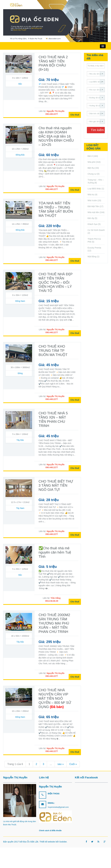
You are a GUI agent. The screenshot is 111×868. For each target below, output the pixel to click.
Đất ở (90, 156)
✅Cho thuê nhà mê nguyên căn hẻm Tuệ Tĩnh (55, 552)
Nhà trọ (91, 195)
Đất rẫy (91, 218)
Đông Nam (20, 301)
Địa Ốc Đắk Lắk (31, 842)
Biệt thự (91, 168)
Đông (20, 373)
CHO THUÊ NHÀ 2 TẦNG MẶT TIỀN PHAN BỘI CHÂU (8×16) (53, 63)
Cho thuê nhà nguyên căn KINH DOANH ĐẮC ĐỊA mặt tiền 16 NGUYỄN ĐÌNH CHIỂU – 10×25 (56, 136)
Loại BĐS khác (94, 189)
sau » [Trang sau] (61, 764)
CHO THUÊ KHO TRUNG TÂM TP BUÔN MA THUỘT (53, 351)
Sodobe (63, 842)
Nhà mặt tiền (93, 212)
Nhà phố (91, 162)
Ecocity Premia (94, 248)
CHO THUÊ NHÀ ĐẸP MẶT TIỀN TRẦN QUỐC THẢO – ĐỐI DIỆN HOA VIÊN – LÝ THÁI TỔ (56, 282)
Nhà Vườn (92, 200)
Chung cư (92, 174)
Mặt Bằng (92, 257)
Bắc (20, 84)
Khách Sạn (93, 224)
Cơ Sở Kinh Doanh (96, 230)
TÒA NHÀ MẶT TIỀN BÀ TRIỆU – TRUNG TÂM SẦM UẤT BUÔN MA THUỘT (56, 209)
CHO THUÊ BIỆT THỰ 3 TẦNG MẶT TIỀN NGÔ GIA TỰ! (56, 486)
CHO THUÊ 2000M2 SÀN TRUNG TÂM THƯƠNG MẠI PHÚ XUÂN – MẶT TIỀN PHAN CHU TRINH (54, 623)
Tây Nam (20, 508)
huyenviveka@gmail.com (58, 807)
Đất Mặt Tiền (93, 206)
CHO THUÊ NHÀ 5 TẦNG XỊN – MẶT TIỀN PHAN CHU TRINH (53, 419)
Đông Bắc (20, 155)
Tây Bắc (20, 440)
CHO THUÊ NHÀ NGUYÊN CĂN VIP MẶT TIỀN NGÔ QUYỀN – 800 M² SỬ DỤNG (55, 698)
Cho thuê (75, 115)
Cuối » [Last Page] (73, 764)
